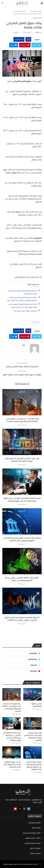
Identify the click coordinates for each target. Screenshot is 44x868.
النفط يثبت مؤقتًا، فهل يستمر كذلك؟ (25, 311)
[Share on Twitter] (37, 45)
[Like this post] (28, 39)
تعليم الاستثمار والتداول (33, 843)
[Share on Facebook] (19, 39)
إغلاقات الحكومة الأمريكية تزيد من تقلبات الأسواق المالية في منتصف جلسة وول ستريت (22, 299)
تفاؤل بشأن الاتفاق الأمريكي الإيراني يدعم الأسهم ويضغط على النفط (22, 579)
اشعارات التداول (35, 848)
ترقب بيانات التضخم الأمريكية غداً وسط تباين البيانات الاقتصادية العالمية (22, 460)
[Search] (2, 4)
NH (37, 32)
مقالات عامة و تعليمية (33, 838)
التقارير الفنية (36, 828)
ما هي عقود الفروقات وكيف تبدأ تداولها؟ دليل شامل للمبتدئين (12, 764)
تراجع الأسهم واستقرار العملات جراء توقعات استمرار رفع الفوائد (22, 292)
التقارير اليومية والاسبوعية (32, 833)
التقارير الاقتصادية (20, 11)
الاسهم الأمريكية (36, 322)
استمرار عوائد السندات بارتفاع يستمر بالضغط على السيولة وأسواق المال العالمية (22, 539)
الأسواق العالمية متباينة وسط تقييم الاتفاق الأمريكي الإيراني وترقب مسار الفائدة (22, 619)
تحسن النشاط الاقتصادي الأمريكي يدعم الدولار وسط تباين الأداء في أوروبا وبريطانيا (22, 499)
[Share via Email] (14, 45)
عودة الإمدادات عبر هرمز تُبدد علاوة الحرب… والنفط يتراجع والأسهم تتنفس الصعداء (22, 420)
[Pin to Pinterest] (25, 45)
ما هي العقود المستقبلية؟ (36, 705)
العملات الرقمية (35, 853)
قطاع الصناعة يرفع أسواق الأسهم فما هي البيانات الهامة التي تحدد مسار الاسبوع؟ (23, 306)
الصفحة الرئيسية (36, 11)
